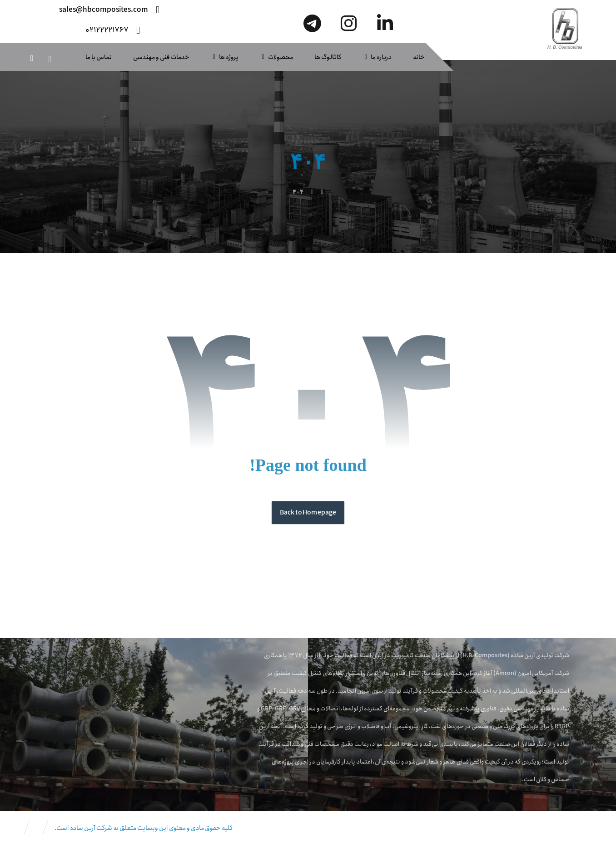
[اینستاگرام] (349, 23)
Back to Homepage (308, 513)
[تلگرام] (313, 23)
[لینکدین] (385, 23)
